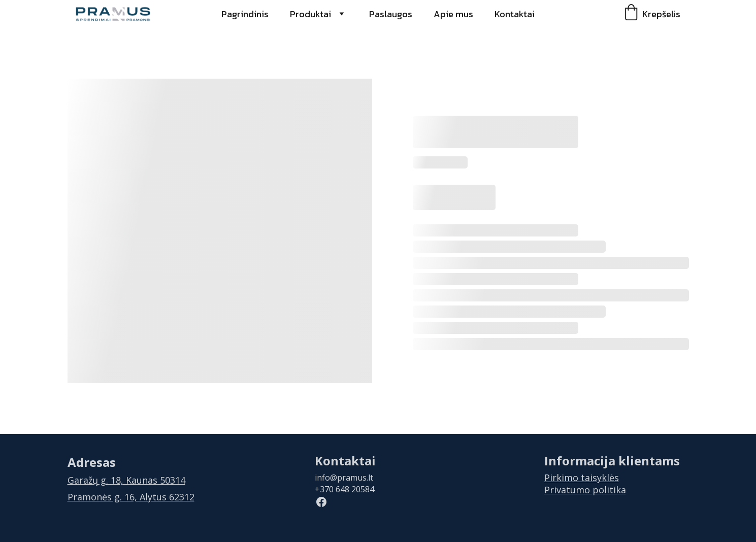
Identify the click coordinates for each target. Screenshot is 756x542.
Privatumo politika (585, 490)
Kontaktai (515, 14)
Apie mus (453, 14)
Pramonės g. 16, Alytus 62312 (131, 497)
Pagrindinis (245, 14)
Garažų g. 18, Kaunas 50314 (126, 480)
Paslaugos (391, 14)
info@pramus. (341, 478)
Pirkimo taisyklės (582, 478)
